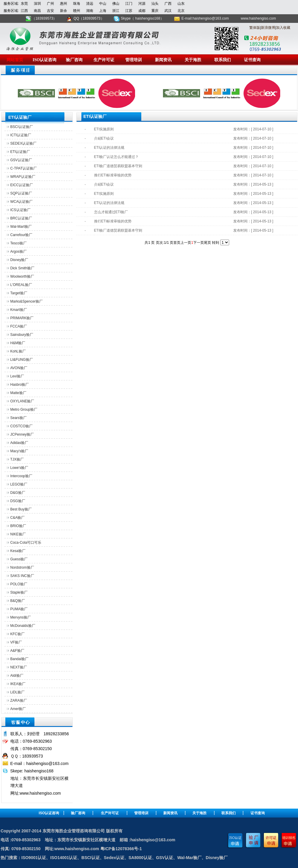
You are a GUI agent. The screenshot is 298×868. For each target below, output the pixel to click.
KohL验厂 (18, 351)
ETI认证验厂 (20, 152)
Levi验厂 (17, 376)
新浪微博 (268, 28)
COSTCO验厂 (22, 426)
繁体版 (255, 28)
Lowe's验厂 (19, 468)
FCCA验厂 (19, 326)
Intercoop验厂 (21, 476)
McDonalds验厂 (23, 626)
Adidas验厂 (19, 443)
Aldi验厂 (17, 676)
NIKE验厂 (18, 534)
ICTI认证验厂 (21, 135)
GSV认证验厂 (21, 160)
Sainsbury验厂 (22, 335)
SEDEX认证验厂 (24, 143)
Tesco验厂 (19, 243)
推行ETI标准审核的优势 (113, 175)
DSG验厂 (18, 501)
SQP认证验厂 (21, 193)
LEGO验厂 (19, 484)
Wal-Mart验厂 (21, 227)
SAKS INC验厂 (22, 576)
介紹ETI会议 (104, 138)
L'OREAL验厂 (21, 285)
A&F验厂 (17, 651)
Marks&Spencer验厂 (27, 301)
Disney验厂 (19, 260)
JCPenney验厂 (22, 434)
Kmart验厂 (19, 310)
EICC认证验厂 (22, 185)
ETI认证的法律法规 (109, 148)
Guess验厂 (19, 559)
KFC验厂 (18, 634)
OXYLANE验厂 (22, 401)
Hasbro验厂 (20, 385)
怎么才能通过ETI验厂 (111, 212)
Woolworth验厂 (22, 276)
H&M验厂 (18, 343)
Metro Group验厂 (24, 410)
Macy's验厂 (19, 451)
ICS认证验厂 (20, 210)
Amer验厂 (18, 709)
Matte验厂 (18, 393)
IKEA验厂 (18, 684)
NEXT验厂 (19, 667)
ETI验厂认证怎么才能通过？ (116, 157)
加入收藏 (283, 28)
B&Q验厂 (18, 601)
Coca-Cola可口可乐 (26, 543)
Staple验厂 (19, 592)
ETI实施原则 (104, 129)
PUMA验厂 (19, 609)
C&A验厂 (18, 518)
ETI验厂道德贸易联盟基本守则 (118, 166)
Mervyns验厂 (21, 617)
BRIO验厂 (18, 526)
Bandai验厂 (19, 659)
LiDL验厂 (18, 692)
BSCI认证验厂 (22, 127)
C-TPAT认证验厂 (24, 168)
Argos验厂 (19, 252)
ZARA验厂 (19, 701)
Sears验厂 (19, 418)
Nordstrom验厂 (22, 567)
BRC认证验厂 (21, 218)
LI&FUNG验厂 (22, 360)
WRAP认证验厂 (23, 177)
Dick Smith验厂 (22, 268)
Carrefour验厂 (22, 235)
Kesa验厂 (18, 551)
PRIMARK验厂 (22, 318)
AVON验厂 (19, 368)
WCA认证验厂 (22, 202)
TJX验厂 (17, 459)
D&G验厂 (18, 493)
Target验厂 (19, 293)
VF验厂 (16, 642)
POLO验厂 (19, 584)
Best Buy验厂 (21, 509)
